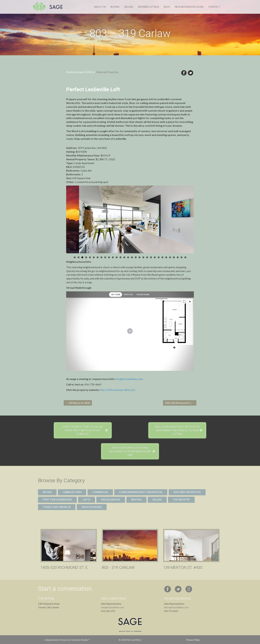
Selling (129, 7)
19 (143, 257)
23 (159, 257)
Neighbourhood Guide (189, 7)
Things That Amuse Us (57, 507)
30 (185, 257)
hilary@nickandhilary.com (176, 607)
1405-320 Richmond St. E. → (180, 403)
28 (178, 257)
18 (140, 257)
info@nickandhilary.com (129, 379)
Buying (115, 7)
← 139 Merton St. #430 (78, 403)
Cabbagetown (72, 492)
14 (124, 257)
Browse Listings (149, 7)
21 (151, 257)
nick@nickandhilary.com (113, 607)
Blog (167, 7)
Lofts (87, 500)
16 (132, 257)
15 (128, 257)
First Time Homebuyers (57, 500)
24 (162, 257)
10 (109, 257)
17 (136, 257)
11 (113, 257)
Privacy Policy (193, 640)
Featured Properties (107, 72)
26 (170, 257)
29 (181, 257)
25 (166, 257)
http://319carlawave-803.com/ (118, 390)
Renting (136, 500)
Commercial (100, 492)
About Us (100, 7)
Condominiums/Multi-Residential (141, 492)
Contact (214, 7)
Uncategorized (92, 507)
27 (174, 257)
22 (155, 257)
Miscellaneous (111, 500)
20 (147, 257)
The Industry (181, 500)
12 (117, 257)
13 (120, 257)
